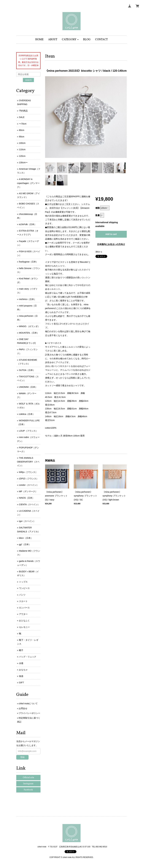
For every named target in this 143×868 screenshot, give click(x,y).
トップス (23, 582)
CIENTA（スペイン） (29, 504)
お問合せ (23, 708)
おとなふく (24, 621)
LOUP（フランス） (28, 431)
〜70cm (23, 124)
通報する (99, 252)
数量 (98, 215)
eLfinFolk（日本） (28, 224)
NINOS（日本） (27, 498)
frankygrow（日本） (29, 262)
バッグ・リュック (28, 657)
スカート (23, 601)
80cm (22, 130)
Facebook (28, 790)
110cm (22, 149)
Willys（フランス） (28, 472)
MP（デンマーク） (28, 491)
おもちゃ (23, 670)
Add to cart (111, 234)
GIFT (21, 683)
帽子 (21, 650)
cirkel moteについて (28, 704)
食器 (21, 676)
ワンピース (24, 588)
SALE (22, 117)
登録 (22, 757)
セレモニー (24, 627)
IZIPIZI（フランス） (29, 479)
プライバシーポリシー (29, 713)
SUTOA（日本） (27, 370)
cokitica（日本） (27, 414)
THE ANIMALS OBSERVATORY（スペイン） (28, 462)
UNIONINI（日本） (28, 387)
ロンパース (24, 608)
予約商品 (23, 111)
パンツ (22, 595)
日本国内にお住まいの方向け (111, 244)
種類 (98, 208)
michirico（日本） (28, 299)
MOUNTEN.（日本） (29, 333)
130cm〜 (23, 162)
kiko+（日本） (26, 538)
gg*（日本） (25, 544)
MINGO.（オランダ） (29, 326)
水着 (21, 663)
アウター (23, 614)
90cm (22, 137)
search (28, 80)
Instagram (28, 784)
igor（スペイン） (27, 521)
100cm (22, 143)
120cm (22, 156)
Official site (28, 778)
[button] (70, 40)
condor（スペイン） (29, 485)
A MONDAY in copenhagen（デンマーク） (28, 183)
